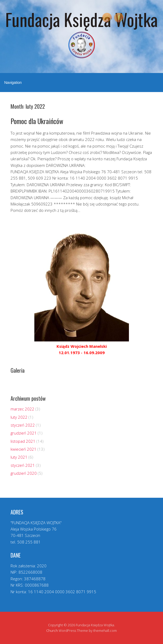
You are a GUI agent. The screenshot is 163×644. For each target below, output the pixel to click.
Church (52, 631)
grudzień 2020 (24, 473)
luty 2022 (19, 417)
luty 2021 (19, 457)
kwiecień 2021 (24, 449)
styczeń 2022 (23, 425)
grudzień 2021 (24, 433)
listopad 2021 (23, 441)
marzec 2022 (22, 409)
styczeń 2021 (23, 465)
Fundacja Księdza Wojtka (81, 19)
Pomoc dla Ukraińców (37, 121)
